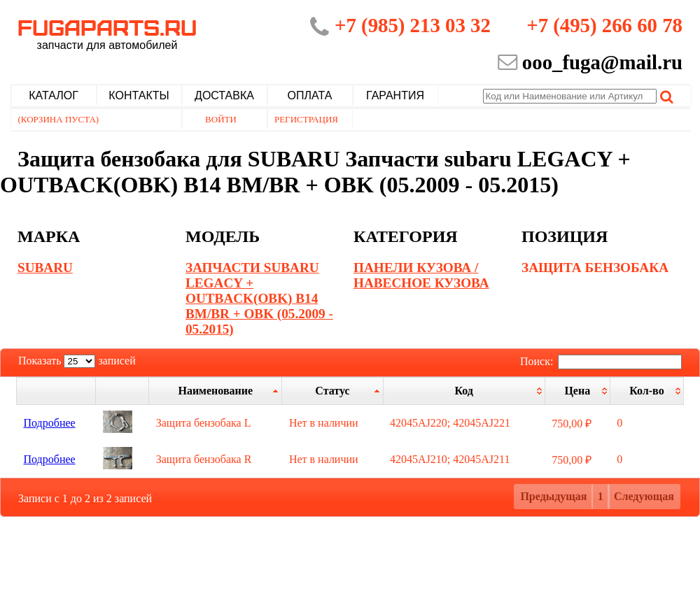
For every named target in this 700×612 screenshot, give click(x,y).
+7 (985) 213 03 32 (413, 25)
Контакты (139, 95)
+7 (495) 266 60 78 (604, 25)
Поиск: (601, 361)
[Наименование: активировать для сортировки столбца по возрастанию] (216, 391)
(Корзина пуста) (59, 119)
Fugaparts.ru (107, 33)
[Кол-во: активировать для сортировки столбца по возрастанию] (646, 391)
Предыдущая (553, 496)
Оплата (310, 95)
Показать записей (77, 361)
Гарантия (395, 95)
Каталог (54, 95)
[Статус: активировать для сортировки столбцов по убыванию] (332, 391)
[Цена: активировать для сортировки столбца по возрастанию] (577, 391)
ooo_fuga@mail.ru (602, 62)
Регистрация (306, 119)
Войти (221, 119)
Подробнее (50, 423)
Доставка (224, 95)
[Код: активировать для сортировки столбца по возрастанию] (464, 391)
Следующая (644, 496)
